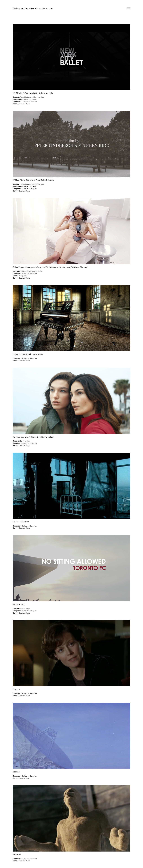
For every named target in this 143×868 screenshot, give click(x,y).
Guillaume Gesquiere (24, 8)
